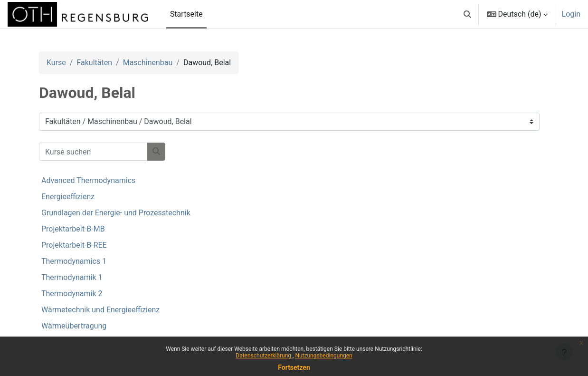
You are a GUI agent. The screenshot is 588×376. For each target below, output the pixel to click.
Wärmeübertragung (74, 326)
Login (571, 14)
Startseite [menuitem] (186, 14)
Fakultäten (94, 63)
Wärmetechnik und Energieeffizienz (100, 310)
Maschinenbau (148, 63)
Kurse (56, 63)
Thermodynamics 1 (74, 261)
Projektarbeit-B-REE (74, 245)
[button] (467, 14)
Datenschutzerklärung (264, 356)
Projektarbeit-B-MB (73, 229)
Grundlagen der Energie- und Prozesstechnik (116, 213)
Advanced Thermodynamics (88, 180)
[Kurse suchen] (93, 152)
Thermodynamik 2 (72, 294)
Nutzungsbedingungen (323, 356)
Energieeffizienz (68, 197)
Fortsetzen (294, 367)
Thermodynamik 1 (72, 277)
